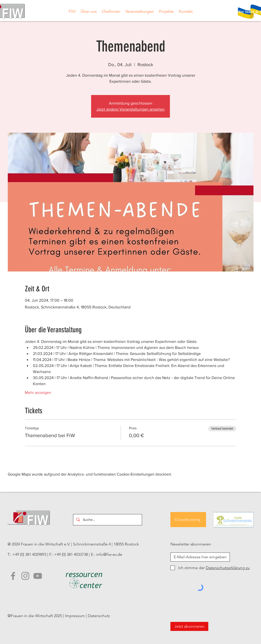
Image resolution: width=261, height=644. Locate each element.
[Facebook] (13, 576)
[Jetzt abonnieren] (189, 626)
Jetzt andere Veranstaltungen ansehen (130, 109)
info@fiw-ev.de (109, 554)
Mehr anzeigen (38, 393)
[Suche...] (107, 520)
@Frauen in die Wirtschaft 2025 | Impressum (46, 616)
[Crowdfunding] (188, 520)
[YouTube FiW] (38, 576)
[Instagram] (25, 576)
